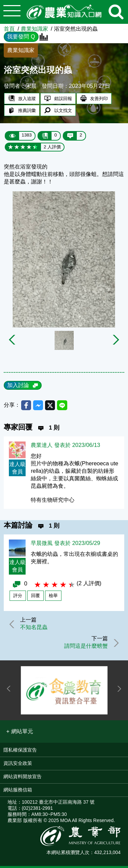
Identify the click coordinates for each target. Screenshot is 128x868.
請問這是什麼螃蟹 (85, 647)
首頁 (9, 29)
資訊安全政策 (18, 765)
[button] (19, 734)
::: (126, 27)
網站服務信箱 (18, 792)
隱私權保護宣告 (20, 752)
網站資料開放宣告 (23, 778)
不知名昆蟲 (35, 628)
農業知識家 (34, 29)
